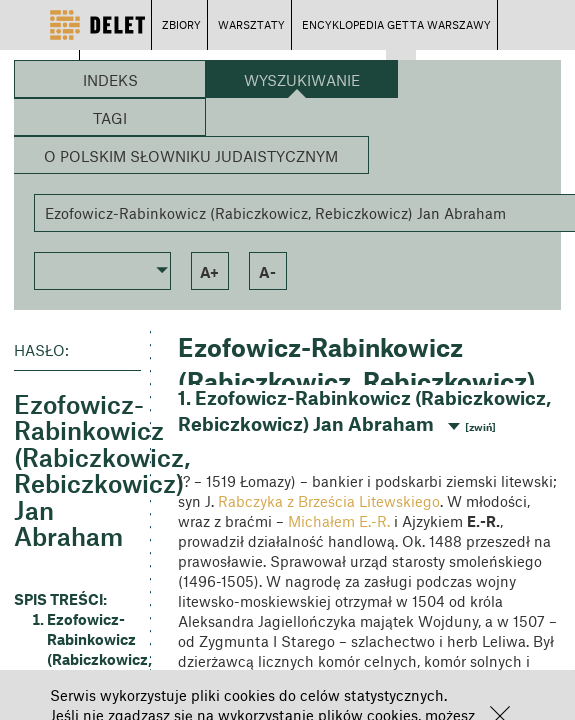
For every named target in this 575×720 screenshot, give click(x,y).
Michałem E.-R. (339, 521)
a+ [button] (209, 272)
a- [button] (267, 272)
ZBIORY (181, 24)
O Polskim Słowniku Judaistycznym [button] (191, 156)
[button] (102, 269)
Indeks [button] (110, 80)
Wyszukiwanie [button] (302, 80)
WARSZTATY (251, 24)
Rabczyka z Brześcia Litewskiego (329, 501)
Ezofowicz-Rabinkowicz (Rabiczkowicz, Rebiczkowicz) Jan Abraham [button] (94, 659)
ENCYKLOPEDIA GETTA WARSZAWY (396, 24)
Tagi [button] (110, 118)
